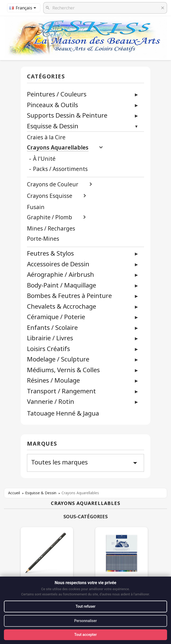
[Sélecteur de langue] (24, 8)
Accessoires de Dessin (58, 264)
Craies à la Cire (46, 137)
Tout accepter (85, 635)
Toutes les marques (85, 463)
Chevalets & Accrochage (62, 306)
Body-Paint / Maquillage (62, 285)
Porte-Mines (43, 239)
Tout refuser (85, 606)
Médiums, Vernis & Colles (63, 370)
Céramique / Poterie (56, 317)
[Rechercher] (105, 8)
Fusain (36, 207)
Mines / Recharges (51, 229)
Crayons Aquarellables (58, 148)
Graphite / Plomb (49, 217)
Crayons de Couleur (53, 184)
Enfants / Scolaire (52, 327)
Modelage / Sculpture (58, 359)
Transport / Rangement (61, 391)
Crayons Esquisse (50, 196)
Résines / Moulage (53, 380)
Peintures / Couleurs (57, 94)
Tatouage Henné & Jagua (63, 413)
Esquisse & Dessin (53, 126)
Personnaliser (85, 621)
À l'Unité (44, 159)
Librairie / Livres (50, 338)
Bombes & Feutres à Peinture (69, 295)
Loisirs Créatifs (48, 349)
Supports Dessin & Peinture (67, 115)
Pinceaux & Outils (53, 105)
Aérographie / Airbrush (60, 274)
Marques (42, 444)
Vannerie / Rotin (51, 401)
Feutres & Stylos (50, 253)
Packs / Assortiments (60, 169)
